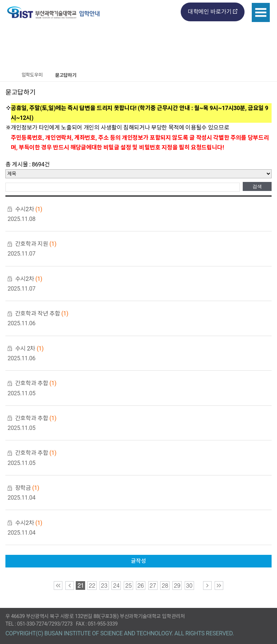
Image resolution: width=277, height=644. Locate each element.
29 (177, 585)
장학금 (27, 488)
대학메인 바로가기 (210, 12)
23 (104, 585)
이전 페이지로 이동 (70, 586)
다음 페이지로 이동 (207, 586)
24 (116, 585)
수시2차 (29, 209)
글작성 (138, 561)
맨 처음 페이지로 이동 (58, 586)
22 (92, 585)
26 (141, 585)
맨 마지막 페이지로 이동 (219, 586)
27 (153, 585)
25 (128, 585)
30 (189, 585)
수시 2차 (29, 349)
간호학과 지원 (36, 244)
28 (165, 585)
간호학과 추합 (36, 383)
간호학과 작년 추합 (42, 314)
